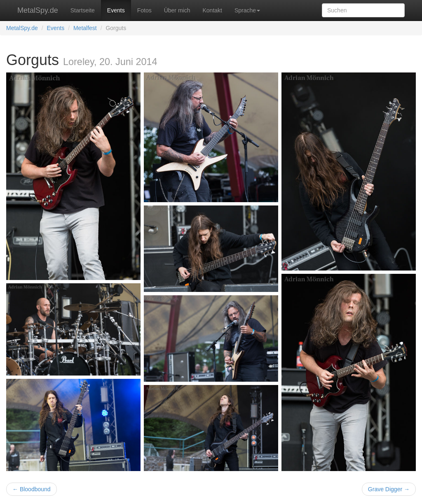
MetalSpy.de (38, 10)
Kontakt (212, 10)
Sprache (247, 10)
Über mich (177, 10)
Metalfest (85, 28)
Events (116, 10)
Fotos (144, 10)
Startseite (83, 10)
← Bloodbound (32, 489)
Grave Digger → (389, 489)
